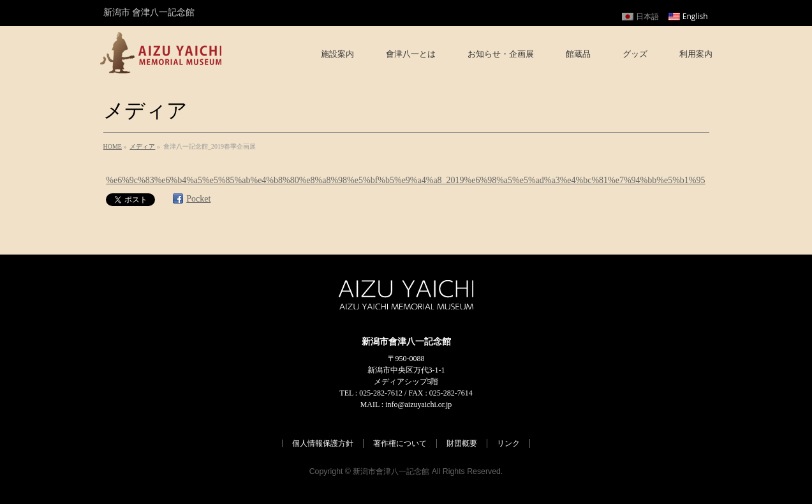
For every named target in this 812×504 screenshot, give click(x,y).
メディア (142, 146)
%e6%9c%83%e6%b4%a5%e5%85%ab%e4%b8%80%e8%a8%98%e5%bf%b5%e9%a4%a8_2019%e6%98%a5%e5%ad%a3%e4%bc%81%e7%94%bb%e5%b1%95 (405, 180)
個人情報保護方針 (323, 443)
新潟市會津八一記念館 (391, 471)
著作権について (400, 443)
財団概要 (462, 443)
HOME (113, 146)
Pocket (198, 199)
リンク (508, 443)
